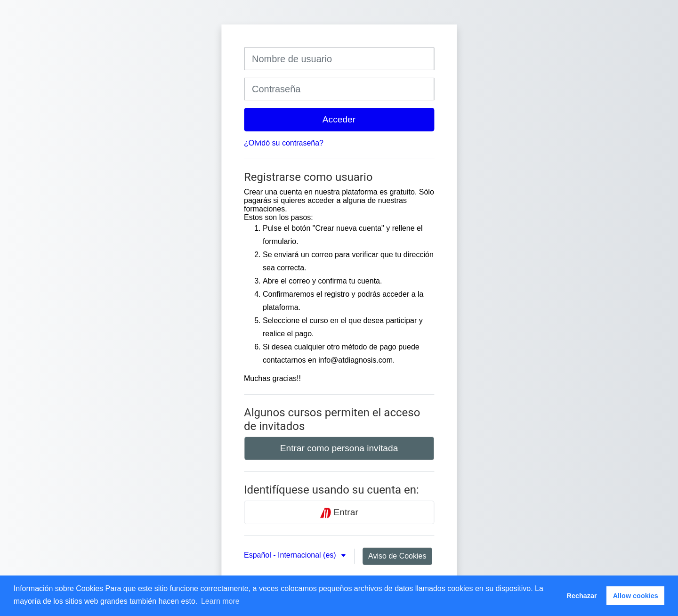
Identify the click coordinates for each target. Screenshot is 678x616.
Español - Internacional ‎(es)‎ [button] (291, 555)
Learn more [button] (220, 601)
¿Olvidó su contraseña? (284, 143)
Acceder (339, 119)
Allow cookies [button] (636, 596)
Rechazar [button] (582, 596)
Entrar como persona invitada (339, 448)
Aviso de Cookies (397, 556)
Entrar (339, 513)
